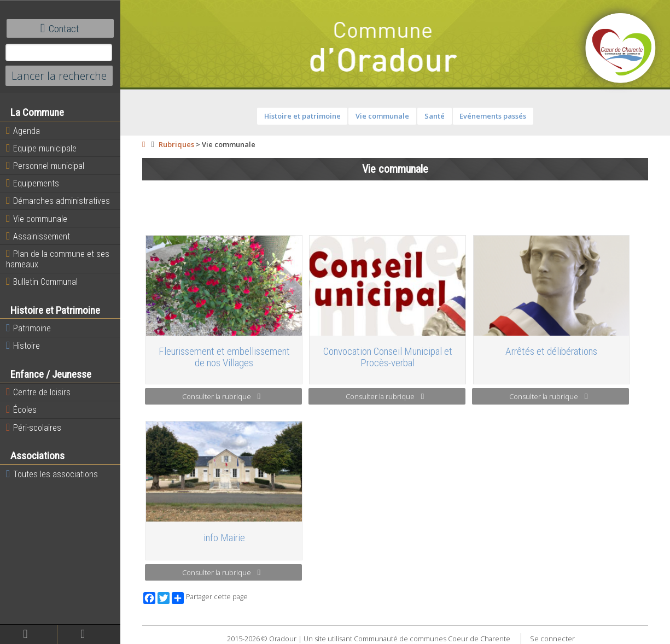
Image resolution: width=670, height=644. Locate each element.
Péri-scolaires (34, 428)
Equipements (33, 183)
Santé (435, 116)
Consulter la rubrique (221, 396)
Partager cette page (210, 598)
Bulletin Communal (42, 282)
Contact (60, 28)
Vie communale (37, 219)
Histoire (23, 346)
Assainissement (38, 236)
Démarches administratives (58, 201)
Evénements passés (493, 116)
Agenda (23, 131)
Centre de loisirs (38, 392)
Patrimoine (28, 328)
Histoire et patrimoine (302, 116)
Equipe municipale (41, 148)
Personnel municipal (45, 166)
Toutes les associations (52, 474)
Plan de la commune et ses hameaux (58, 259)
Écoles (21, 409)
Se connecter (552, 639)
